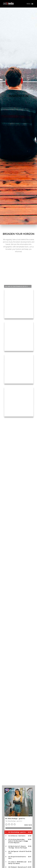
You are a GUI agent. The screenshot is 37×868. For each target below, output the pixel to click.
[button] (29, 4)
